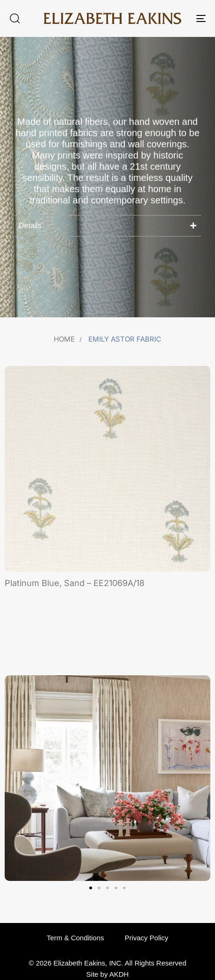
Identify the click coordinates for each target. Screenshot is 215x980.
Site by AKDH (108, 974)
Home (64, 339)
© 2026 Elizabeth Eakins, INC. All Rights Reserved (107, 963)
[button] (14, 18)
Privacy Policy (147, 938)
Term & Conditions (75, 938)
